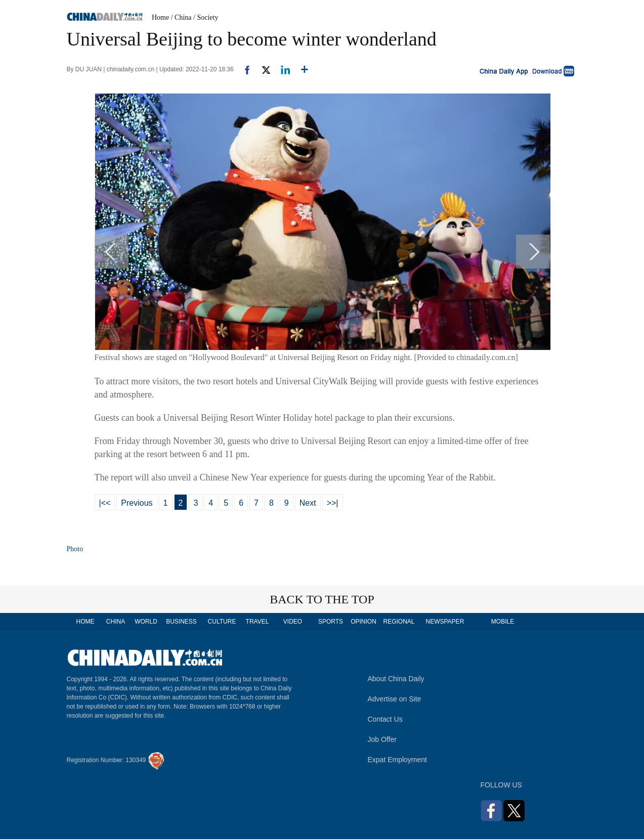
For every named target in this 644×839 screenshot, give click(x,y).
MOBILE (503, 622)
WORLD (146, 622)
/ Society (206, 17)
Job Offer (382, 739)
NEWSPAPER (445, 622)
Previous (137, 503)
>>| (333, 503)
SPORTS (331, 622)
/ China (181, 17)
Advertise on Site (395, 699)
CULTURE (222, 622)
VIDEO (293, 622)
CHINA (116, 622)
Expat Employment (398, 760)
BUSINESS (181, 622)
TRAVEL (257, 622)
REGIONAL (399, 622)
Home (160, 17)
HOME (85, 622)
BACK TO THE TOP (322, 599)
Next (308, 503)
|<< (105, 503)
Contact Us (385, 719)
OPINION (363, 622)
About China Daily (396, 679)
